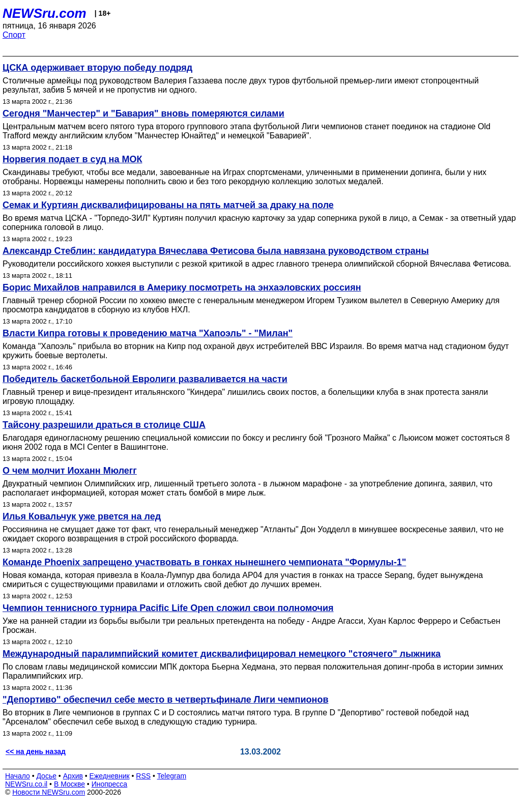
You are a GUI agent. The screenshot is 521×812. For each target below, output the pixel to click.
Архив (73, 776)
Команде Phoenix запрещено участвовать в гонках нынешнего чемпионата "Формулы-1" (204, 562)
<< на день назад (36, 751)
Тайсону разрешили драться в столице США (104, 425)
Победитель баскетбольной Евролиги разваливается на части (145, 379)
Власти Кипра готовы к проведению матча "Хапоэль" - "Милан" (148, 333)
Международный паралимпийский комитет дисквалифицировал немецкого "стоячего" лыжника (222, 654)
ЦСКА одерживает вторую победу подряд (97, 68)
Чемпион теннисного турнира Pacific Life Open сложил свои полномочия (168, 608)
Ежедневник (110, 776)
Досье (46, 776)
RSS (143, 776)
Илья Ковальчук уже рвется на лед (82, 516)
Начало (18, 776)
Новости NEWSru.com (49, 792)
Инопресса (110, 784)
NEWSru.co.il (26, 784)
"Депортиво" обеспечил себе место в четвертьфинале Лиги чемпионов (165, 700)
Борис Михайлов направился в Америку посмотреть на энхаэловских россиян (182, 287)
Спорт (14, 35)
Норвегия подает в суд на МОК (72, 159)
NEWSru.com (45, 13)
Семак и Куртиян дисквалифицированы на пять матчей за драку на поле (168, 205)
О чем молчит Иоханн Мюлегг (70, 471)
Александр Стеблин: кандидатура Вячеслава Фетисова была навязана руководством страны (216, 251)
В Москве (69, 784)
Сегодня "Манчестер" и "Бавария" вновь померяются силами (143, 113)
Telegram (172, 776)
